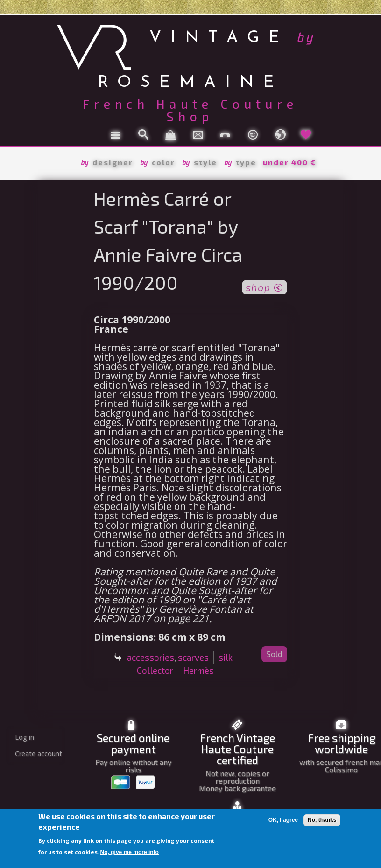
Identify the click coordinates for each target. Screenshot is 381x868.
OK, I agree (283, 820)
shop (265, 287)
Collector (155, 670)
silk (226, 657)
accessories (151, 657)
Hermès (198, 670)
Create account (39, 753)
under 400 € (289, 162)
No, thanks (322, 820)
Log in (25, 737)
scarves (193, 657)
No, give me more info (130, 852)
